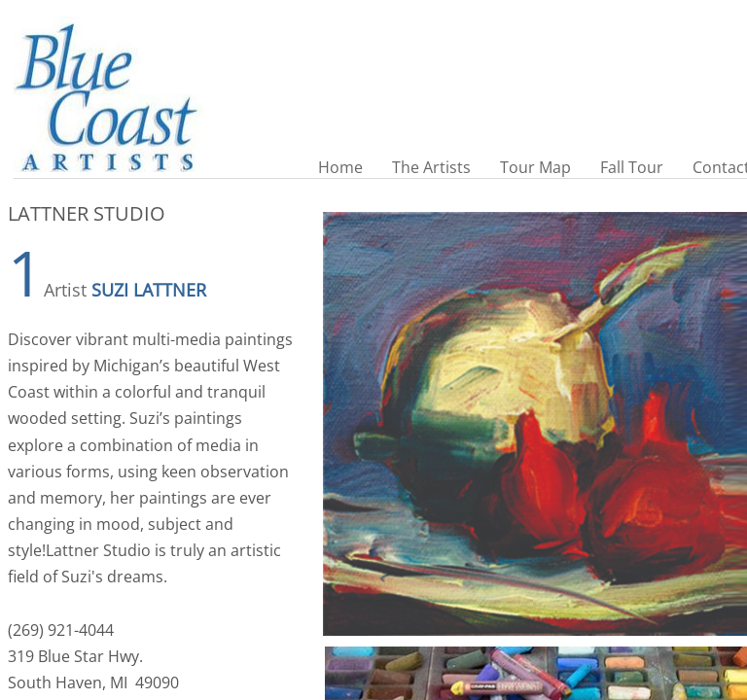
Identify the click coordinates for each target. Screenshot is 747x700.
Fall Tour (632, 167)
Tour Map (535, 167)
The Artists (431, 167)
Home (340, 167)
